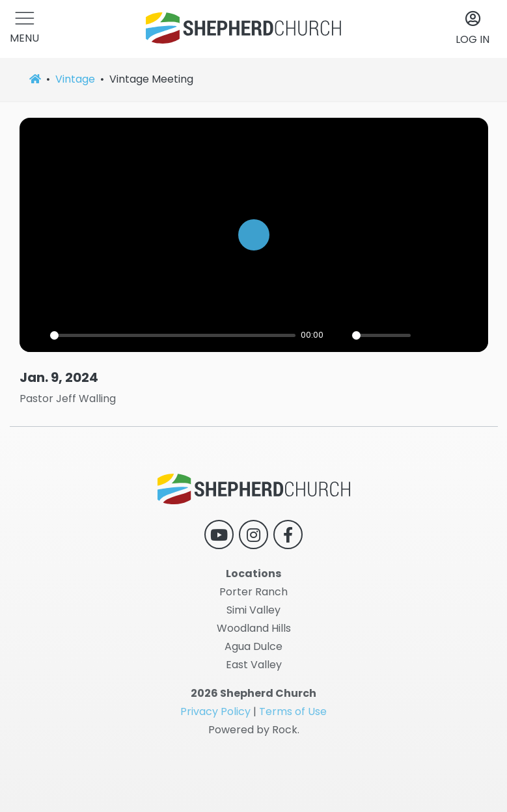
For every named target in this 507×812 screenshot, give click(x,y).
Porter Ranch (253, 592)
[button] (24, 29)
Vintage (75, 79)
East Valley (254, 665)
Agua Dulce (253, 646)
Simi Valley (253, 610)
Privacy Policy (215, 711)
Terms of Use (293, 711)
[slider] (173, 335)
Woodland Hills (254, 628)
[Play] (36, 335)
